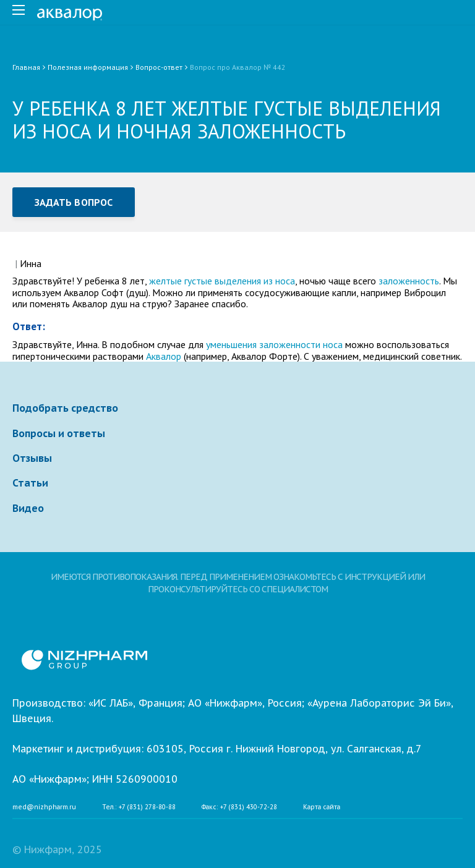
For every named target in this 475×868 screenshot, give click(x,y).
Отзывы (32, 458)
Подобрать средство (65, 408)
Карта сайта (322, 807)
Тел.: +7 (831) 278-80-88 (139, 807)
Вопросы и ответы (59, 433)
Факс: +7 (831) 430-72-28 (239, 807)
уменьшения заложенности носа (273, 344)
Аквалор (164, 356)
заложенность (409, 281)
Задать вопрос (74, 202)
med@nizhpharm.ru (44, 807)
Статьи (30, 483)
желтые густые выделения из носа (222, 281)
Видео (28, 508)
